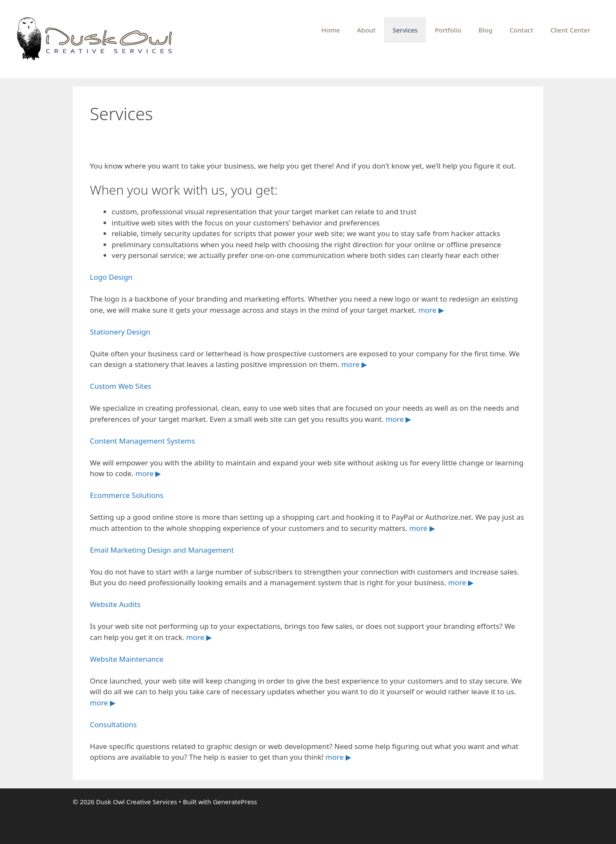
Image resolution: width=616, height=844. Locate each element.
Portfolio (448, 30)
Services (405, 30)
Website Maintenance (127, 659)
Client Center (570, 30)
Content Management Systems (142, 441)
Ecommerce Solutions (127, 495)
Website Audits (115, 604)
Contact (521, 30)
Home (330, 30)
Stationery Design (120, 332)
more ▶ (431, 310)
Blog (486, 30)
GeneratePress (235, 802)
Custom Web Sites (121, 386)
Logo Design (111, 277)
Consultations (113, 724)
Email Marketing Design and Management (162, 550)
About (366, 30)
